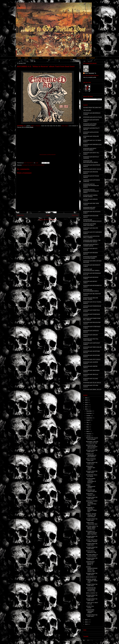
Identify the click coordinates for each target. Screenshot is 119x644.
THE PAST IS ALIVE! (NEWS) (37, 165)
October (89, 416)
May (88, 427)
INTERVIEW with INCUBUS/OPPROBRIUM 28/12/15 (92, 220)
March (88, 431)
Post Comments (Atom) (51, 220)
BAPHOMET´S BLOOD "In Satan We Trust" (92, 442)
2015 (86, 620)
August (88, 420)
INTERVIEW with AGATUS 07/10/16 (92, 117)
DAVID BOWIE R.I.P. (91, 577)
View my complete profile (90, 77)
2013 (86, 624)
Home (48, 215)
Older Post (75, 215)
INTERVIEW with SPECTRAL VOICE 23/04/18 (91, 340)
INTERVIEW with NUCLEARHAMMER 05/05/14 (91, 290)
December (89, 411)
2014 (86, 622)
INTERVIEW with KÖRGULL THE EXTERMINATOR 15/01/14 (92, 241)
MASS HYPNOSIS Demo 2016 (91, 460)
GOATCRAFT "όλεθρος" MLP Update (91, 468)
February (89, 434)
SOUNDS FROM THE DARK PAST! (92, 108)
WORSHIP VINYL (81, 58)
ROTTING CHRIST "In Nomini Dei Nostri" (92, 555)
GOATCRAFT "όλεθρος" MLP (91, 494)
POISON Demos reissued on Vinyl (91, 552)
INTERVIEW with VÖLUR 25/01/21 (92, 383)
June (88, 425)
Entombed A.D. (26, 165)
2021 (86, 398)
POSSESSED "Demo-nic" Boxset (92, 476)
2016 (86, 409)
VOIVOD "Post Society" (90, 607)
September (89, 418)
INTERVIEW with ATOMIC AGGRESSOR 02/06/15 (90, 125)
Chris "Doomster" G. (91, 73)
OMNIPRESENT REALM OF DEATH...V (90, 563)
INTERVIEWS (35, 58)
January (89, 436)
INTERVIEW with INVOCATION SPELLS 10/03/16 (91, 237)
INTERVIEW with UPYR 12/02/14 (92, 359)
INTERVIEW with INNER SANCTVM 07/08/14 (90, 225)
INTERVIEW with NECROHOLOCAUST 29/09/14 (91, 270)
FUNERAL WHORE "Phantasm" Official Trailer (92, 581)
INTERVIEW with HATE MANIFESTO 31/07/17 (89, 208)
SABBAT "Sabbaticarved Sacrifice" (91, 486)
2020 (86, 400)
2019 (86, 402)
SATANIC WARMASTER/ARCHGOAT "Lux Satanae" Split (92, 569)
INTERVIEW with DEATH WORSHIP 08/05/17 (90, 149)
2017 (86, 407)
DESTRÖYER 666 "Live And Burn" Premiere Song (91, 589)
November (89, 413)
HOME (19, 58)
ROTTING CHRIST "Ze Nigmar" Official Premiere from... (92, 528)
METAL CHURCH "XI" (92, 593)
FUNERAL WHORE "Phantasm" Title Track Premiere (91, 515)
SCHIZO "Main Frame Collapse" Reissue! (92, 541)
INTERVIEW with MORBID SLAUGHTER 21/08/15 (90, 257)
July (88, 422)
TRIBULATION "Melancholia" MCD (92, 523)
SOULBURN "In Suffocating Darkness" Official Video (91, 510)
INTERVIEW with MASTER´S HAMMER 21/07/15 (91, 245)
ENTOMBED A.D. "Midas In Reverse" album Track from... (92, 533)
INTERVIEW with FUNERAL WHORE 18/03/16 (90, 196)
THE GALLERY (46, 58)
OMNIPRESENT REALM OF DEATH (64, 58)
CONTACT (92, 58)
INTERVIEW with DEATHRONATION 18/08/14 (91, 162)
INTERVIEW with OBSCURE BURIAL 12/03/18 (91, 299)
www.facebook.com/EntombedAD (48, 155)
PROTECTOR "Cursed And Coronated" (92, 439)
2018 (86, 405)
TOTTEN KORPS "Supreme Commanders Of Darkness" (91, 481)
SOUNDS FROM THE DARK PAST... (92, 451)
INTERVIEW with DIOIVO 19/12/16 (92, 169)
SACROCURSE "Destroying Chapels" (90, 611)
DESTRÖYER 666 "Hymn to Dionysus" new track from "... (92, 447)
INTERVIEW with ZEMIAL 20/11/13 (92, 390)
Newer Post (20, 215)
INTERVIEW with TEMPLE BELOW (91, 491)
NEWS (26, 58)
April (88, 429)
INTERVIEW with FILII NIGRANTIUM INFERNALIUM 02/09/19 (91, 186)
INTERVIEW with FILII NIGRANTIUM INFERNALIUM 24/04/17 (91, 191)
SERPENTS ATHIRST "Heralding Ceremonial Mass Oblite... (92, 503)
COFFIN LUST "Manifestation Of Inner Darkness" (91, 455)
